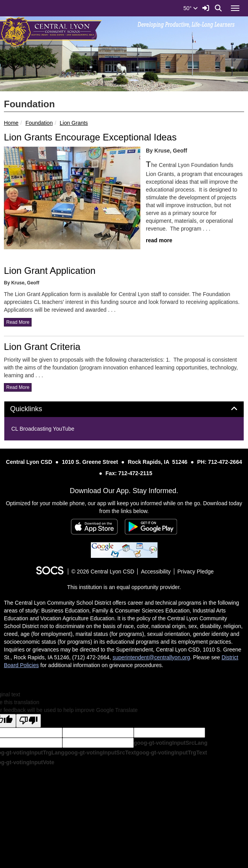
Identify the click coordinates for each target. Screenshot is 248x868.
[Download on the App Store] (94, 527)
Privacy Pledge (196, 572)
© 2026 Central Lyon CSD (103, 572)
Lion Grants (74, 123)
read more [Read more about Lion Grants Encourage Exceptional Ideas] (159, 240)
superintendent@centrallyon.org (151, 657)
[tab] (124, 409)
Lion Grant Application (50, 271)
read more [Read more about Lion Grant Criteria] (18, 387)
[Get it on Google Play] (151, 527)
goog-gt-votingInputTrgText (171, 753)
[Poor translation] (28, 721)
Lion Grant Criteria (42, 347)
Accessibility (156, 572)
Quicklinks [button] (35, 409)
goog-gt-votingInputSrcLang (171, 743)
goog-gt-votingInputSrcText (100, 753)
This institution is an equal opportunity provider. (124, 587)
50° (190, 8)
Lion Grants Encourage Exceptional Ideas (90, 137)
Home (11, 123)
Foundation (39, 123)
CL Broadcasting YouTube (43, 429)
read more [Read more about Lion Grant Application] (18, 322)
